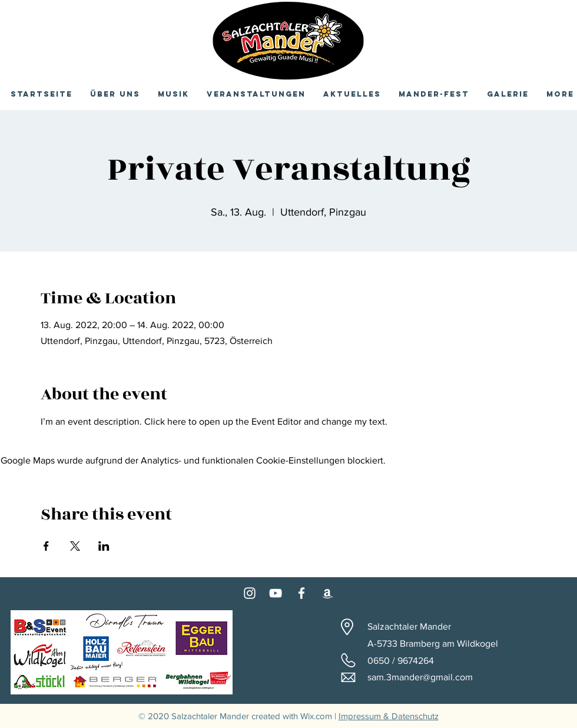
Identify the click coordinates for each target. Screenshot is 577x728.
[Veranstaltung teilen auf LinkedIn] (104, 546)
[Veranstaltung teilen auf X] (75, 546)
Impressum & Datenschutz (389, 716)
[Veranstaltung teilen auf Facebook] (46, 546)
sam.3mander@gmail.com (420, 677)
